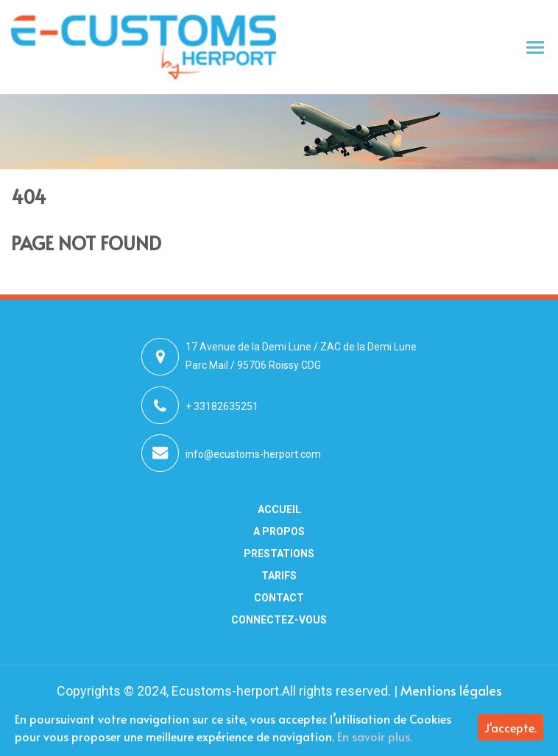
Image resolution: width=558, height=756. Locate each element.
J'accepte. (511, 727)
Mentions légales (451, 690)
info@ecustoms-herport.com (253, 454)
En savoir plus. (375, 736)
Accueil (279, 509)
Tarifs (279, 576)
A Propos (279, 531)
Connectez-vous (279, 620)
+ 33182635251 (222, 406)
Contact (279, 598)
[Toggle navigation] (536, 47)
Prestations (279, 554)
